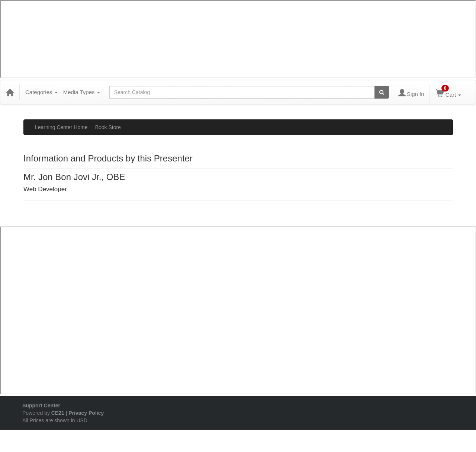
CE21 (58, 413)
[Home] (10, 92)
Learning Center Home (61, 127)
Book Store (108, 127)
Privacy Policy (86, 413)
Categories (41, 92)
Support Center (41, 405)
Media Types (82, 92)
